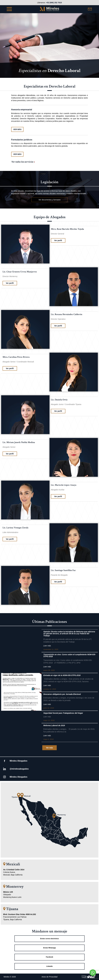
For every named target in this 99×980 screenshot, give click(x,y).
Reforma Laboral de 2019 (54, 726)
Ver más (49, 748)
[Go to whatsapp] (93, 973)
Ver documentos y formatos (49, 200)
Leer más (47, 646)
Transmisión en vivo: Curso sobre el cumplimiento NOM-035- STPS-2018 (70, 656)
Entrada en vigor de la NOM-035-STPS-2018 (62, 675)
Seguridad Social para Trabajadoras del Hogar (63, 713)
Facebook (49, 957)
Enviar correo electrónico (50, 939)
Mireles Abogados (18, 761)
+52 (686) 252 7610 (54, 3)
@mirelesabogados (19, 769)
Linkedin (49, 966)
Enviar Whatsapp (49, 948)
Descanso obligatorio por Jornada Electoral (62, 694)
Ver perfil (58, 240)
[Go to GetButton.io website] (93, 977)
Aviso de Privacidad (50, 977)
